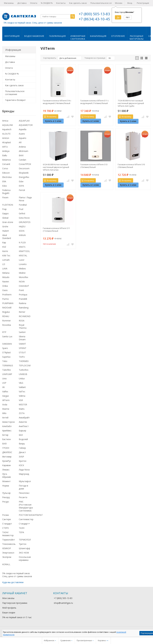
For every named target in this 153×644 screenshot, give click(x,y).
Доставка (22, 3)
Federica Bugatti (6, 192)
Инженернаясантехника (78, 37)
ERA (4, 181)
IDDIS (22, 231)
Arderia (22, 147)
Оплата (34, 3)
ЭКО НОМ (24, 553)
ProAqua (23, 295)
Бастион (6, 439)
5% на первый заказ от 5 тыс (17, 617)
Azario (22, 134)
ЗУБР (21, 457)
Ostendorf (24, 286)
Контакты (61, 3)
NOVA (22, 282)
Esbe (21, 181)
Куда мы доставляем (13, 582)
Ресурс (6, 502)
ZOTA (22, 413)
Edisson (6, 173)
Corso (5, 168)
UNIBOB (23, 374)
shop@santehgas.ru (63, 603)
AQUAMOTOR (26, 125)
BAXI (21, 155)
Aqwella (23, 129)
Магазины (9, 3)
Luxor (22, 260)
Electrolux (7, 177)
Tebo (5, 361)
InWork (22, 235)
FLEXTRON (8, 205)
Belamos (7, 160)
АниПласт (24, 426)
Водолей (23, 439)
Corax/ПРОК (25, 164)
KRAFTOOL (24, 251)
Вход (130, 3)
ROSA (22, 321)
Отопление (118, 36)
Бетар (5, 435)
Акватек (23, 422)
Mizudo (6, 277)
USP (4, 383)
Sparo (5, 348)
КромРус (7, 461)
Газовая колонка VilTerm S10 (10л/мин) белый (131, 166)
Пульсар (6, 493)
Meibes (22, 269)
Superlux (6, 357)
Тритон (23, 544)
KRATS (22, 247)
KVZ (4, 247)
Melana (6, 273)
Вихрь (22, 444)
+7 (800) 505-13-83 (94, 14)
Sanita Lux (7, 336)
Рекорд (6, 497)
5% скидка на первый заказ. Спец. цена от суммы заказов (33, 23)
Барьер (22, 431)
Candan (22, 160)
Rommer (6, 321)
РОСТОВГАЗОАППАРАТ (31, 515)
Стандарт (7, 524)
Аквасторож (9, 422)
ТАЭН (22, 528)
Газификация (57, 36)
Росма (5, 515)
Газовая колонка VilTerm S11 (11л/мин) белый (56, 230)
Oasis (5, 290)
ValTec (22, 392)
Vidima (22, 396)
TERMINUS (8, 365)
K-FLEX (22, 242)
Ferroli (22, 190)
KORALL (6, 564)
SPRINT (23, 348)
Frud (21, 209)
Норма (6, 486)
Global (5, 218)
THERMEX (24, 361)
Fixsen (5, 197)
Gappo (5, 213)
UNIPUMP (7, 374)
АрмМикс (7, 431)
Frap (4, 209)
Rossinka (7, 325)
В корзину (50, 116)
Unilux (22, 378)
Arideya (6, 151)
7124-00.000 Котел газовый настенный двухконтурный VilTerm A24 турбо (131, 103)
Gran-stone (8, 222)
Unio (4, 378)
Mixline (22, 273)
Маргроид (24, 474)
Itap (4, 242)
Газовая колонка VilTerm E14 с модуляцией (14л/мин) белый (57, 102)
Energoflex (24, 177)
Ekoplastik (24, 173)
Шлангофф (24, 548)
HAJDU (22, 226)
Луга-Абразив (6, 475)
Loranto (23, 264)
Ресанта (23, 497)
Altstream (24, 151)
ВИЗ (4, 444)
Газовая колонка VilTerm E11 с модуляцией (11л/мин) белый (95, 102)
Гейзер (22, 448)
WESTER (23, 405)
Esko (5, 186)
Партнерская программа (15, 603)
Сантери (6, 519)
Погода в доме (23, 487)
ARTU (5, 147)
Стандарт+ (24, 524)
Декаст (22, 452)
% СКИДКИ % (47, 3)
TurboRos (24, 370)
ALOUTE (6, 134)
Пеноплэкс (24, 493)
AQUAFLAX (24, 121)
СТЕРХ (5, 528)
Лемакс (6, 470)
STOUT (22, 352)
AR (20, 142)
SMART (22, 344)
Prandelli (23, 299)
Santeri (22, 332)
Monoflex (23, 277)
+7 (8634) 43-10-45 (94, 19)
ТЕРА (21, 532)
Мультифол (25, 481)
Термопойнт (9, 540)
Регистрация (143, 3)
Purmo (6, 299)
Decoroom (24, 168)
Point (21, 290)
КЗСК (21, 465)
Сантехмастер (26, 519)
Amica (5, 121)
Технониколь (9, 544)
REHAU (6, 316)
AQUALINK (8, 125)
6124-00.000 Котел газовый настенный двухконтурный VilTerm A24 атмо (56, 167)
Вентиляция (12, 36)
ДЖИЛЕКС (7, 452)
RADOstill (7, 308)
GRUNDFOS (25, 222)
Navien (6, 282)
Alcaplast (7, 142)
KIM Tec (6, 255)
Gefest (22, 213)
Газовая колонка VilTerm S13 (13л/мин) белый (94, 166)
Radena (22, 303)
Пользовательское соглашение (105, 3)
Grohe (5, 226)
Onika (5, 286)
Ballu (5, 155)
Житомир (7, 457)
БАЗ (21, 435)
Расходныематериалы (137, 37)
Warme (6, 409)
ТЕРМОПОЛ (25, 540)
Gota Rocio (24, 218)
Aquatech (7, 129)
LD (4, 264)
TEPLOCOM (25, 365)
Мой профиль (9, 608)
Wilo (4, 413)
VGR (21, 400)
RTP (4, 332)
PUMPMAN (8, 303)
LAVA (5, 269)
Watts (22, 409)
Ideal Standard (7, 237)
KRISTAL (23, 255)
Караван (6, 465)
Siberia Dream (22, 338)
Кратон (23, 461)
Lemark (6, 260)
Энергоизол (8, 553)
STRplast (6, 352)
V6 (3, 387)
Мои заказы (8, 598)
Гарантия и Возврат (15, 100)
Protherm (7, 295)
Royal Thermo (23, 326)
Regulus (6, 312)
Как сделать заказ (78, 3)
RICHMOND (25, 316)
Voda (5, 405)
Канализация (98, 36)
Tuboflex (6, 370)
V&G (21, 383)
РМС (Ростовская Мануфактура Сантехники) (26, 506)
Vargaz (6, 396)
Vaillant (22, 387)
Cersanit (6, 164)
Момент (6, 481)
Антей (5, 418)
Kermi (5, 251)
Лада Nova (24, 470)
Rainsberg (24, 308)
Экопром (7, 557)
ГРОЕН (6, 448)
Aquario (23, 138)
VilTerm (6, 400)
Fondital (23, 205)
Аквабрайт (24, 418)
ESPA (21, 186)
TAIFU (22, 357)
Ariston (6, 138)
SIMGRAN (7, 344)
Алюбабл (7, 426)
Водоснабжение (34, 36)
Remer (22, 312)
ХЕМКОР (7, 548)
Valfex (5, 392)
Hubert (6, 231)
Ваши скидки (9, 613)
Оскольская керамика (25, 558)
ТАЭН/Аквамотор (8, 534)
